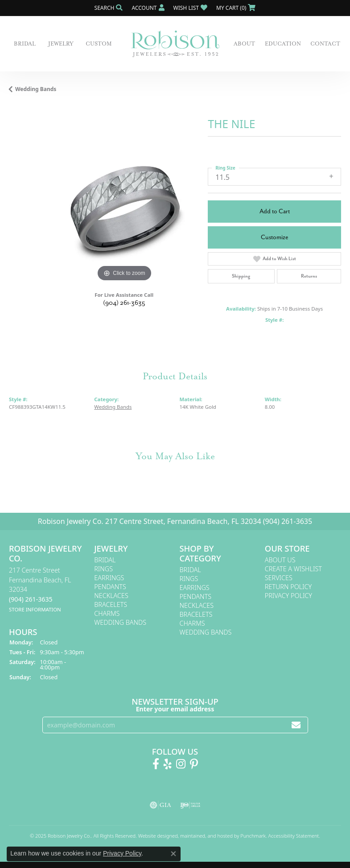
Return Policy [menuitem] (288, 587)
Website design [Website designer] (155, 836)
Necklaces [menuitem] (111, 596)
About (244, 44)
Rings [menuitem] (103, 569)
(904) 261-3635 (124, 303)
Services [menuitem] (279, 578)
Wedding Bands (36, 89)
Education (283, 44)
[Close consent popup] (173, 854)
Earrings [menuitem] (109, 578)
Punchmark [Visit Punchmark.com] (253, 836)
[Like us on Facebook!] (156, 764)
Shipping (241, 276)
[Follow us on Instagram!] (181, 764)
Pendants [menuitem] (110, 587)
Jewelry (61, 44)
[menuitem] (161, 805)
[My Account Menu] (148, 8)
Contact (325, 44)
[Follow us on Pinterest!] (194, 764)
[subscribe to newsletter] (296, 725)
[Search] (109, 8)
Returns (309, 276)
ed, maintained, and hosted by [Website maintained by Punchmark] (206, 836)
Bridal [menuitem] (105, 560)
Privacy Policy (122, 853)
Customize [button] (275, 237)
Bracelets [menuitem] (111, 604)
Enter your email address (175, 709)
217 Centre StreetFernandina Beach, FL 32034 (40, 589)
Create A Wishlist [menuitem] (293, 569)
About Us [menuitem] (280, 560)
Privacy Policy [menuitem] (288, 596)
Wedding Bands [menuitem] (120, 622)
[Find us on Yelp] (168, 764)
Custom (99, 44)
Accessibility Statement (294, 836)
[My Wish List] (190, 8)
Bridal (25, 44)
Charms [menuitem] (107, 613)
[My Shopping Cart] (236, 8)
